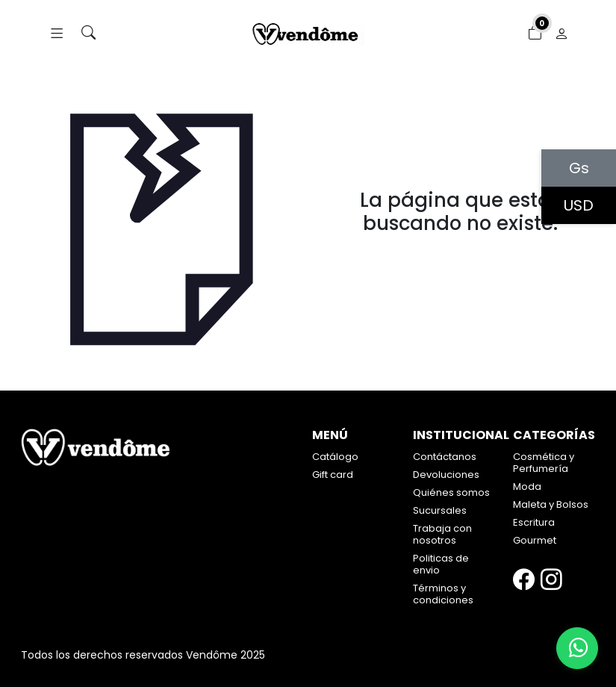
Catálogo (335, 457)
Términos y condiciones (443, 594)
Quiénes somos (451, 492)
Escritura (534, 522)
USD (579, 205)
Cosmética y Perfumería (544, 463)
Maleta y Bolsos (551, 504)
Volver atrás (460, 255)
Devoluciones (446, 475)
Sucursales (440, 510)
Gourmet (535, 540)
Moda (527, 487)
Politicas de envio (441, 564)
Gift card (333, 475)
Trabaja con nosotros (442, 534)
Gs (579, 168)
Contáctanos (445, 457)
